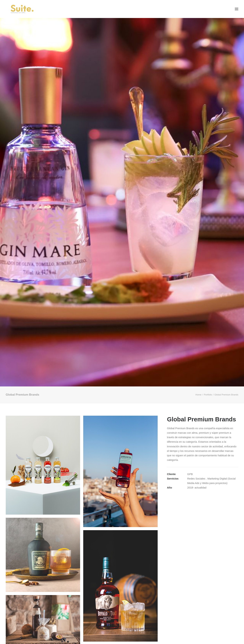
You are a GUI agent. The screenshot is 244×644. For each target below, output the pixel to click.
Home (198, 395)
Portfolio (208, 395)
